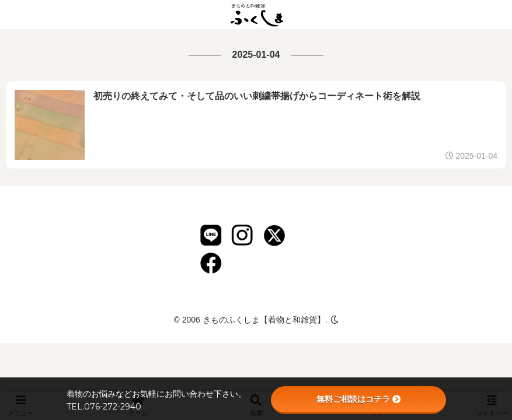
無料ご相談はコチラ (358, 399)
